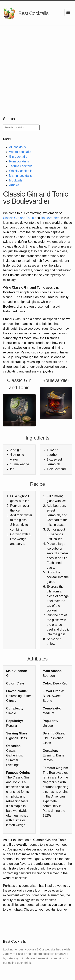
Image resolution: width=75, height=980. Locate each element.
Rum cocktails (19, 161)
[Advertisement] (37, 65)
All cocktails (17, 147)
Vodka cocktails (20, 152)
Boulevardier (50, 218)
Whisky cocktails (21, 171)
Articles (14, 185)
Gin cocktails (18, 157)
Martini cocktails (20, 176)
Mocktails (16, 180)
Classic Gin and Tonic (18, 218)
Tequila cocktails (21, 166)
